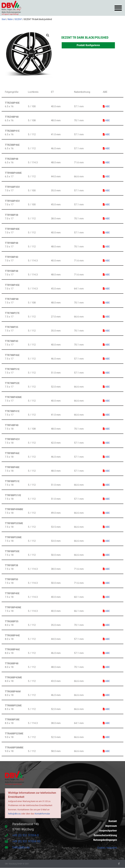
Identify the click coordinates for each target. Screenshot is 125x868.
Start (4, 19)
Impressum (111, 823)
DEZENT (18, 19)
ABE (106, 106)
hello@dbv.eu (14, 814)
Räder (10, 19)
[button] (118, 8)
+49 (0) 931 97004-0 (26, 835)
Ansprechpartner (108, 829)
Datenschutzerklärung (105, 834)
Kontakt (113, 818)
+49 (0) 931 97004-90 (26, 841)
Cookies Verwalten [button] (107, 848)
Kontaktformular (42, 814)
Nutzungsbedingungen (105, 840)
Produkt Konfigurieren (88, 45)
